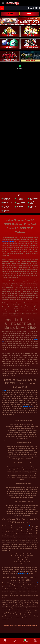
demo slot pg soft (8, 241)
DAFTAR (10, 14)
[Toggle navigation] (3, 3)
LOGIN (29, 14)
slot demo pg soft (28, 406)
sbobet (29, 526)
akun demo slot (23, 573)
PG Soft (5, 390)
